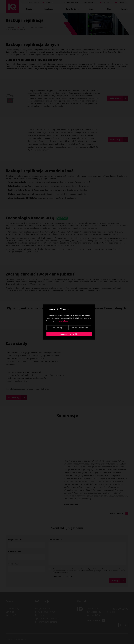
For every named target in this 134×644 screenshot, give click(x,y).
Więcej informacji (64, 321)
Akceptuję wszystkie (69, 334)
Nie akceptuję (58, 328)
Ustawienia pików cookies (80, 328)
